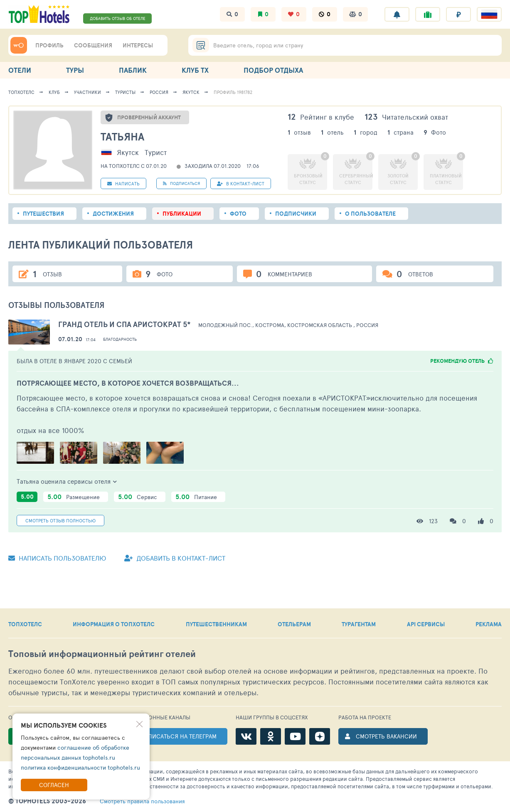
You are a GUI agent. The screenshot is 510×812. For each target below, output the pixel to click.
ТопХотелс (21, 92)
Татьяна (122, 137)
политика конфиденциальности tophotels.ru (80, 767)
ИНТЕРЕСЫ (138, 45)
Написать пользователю (57, 558)
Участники (87, 92)
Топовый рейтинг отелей (102, 654)
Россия (159, 92)
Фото (238, 214)
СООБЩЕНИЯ (93, 45)
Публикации (182, 214)
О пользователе (370, 214)
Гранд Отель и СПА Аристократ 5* (124, 324)
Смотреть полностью (60, 520)
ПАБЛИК (133, 70)
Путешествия (43, 214)
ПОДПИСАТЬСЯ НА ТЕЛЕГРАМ (176, 736)
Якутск (191, 92)
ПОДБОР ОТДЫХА (273, 70)
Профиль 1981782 (233, 92)
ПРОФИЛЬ (49, 45)
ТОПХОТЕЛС (25, 624)
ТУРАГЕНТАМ (359, 624)
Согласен (54, 785)
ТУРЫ (75, 70)
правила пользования (142, 801)
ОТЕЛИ (20, 70)
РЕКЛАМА (489, 624)
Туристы (125, 92)
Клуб (54, 92)
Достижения (113, 214)
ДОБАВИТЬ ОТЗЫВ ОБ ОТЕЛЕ (118, 18)
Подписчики (296, 214)
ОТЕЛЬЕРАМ (294, 624)
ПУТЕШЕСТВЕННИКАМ (216, 624)
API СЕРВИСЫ (426, 624)
